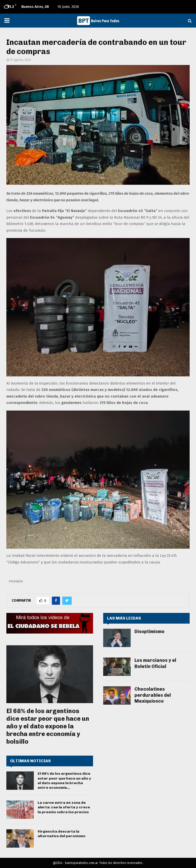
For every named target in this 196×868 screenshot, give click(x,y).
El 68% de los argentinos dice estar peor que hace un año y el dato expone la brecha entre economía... (64, 781)
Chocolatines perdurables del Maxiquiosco (153, 695)
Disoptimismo (149, 632)
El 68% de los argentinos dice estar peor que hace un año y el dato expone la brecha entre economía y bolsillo (48, 726)
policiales (16, 582)
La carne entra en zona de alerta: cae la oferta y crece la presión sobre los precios (64, 807)
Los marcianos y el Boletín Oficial (155, 663)
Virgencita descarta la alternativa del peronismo (62, 834)
